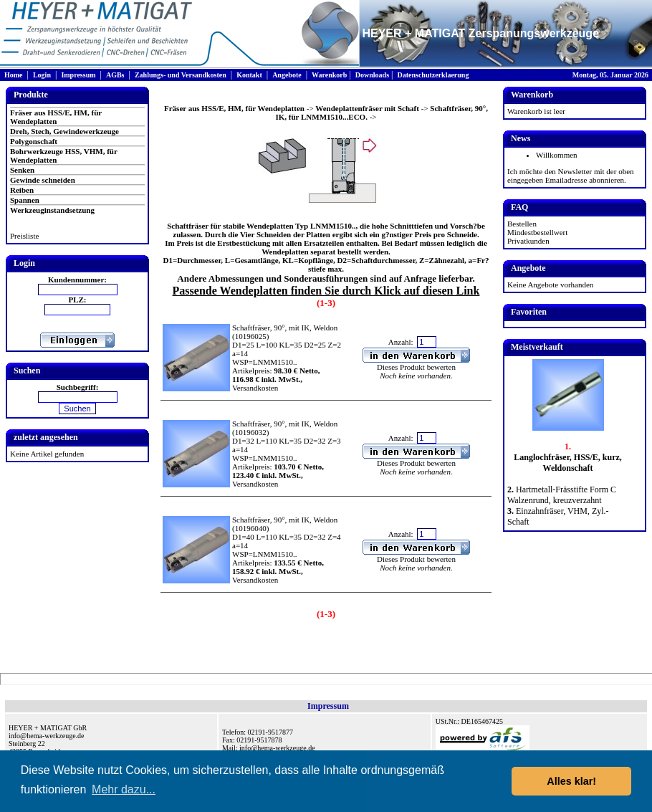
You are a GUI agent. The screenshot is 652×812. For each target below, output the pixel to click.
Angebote (287, 75)
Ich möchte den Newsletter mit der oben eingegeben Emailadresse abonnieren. (571, 176)
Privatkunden (528, 241)
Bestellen (522, 224)
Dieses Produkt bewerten (416, 367)
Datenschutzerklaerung (433, 75)
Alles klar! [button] (571, 781)
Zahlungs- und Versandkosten (181, 75)
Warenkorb (329, 75)
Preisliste (24, 236)
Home (14, 75)
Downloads (372, 75)
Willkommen (557, 155)
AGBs (115, 75)
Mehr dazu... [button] (124, 789)
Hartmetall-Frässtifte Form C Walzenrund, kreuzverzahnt (562, 495)
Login (42, 75)
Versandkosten (255, 388)
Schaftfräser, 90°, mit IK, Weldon (285, 328)
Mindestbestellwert (537, 232)
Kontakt (249, 75)
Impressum (78, 75)
